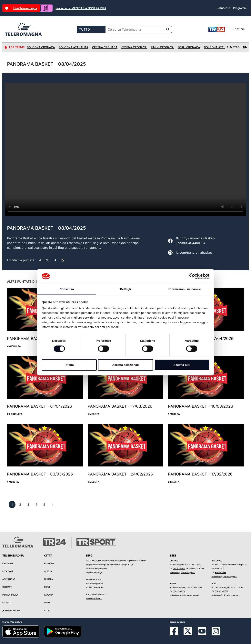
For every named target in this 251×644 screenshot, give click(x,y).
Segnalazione (11, 610)
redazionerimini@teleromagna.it (185, 595)
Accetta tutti (182, 365)
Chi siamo (8, 563)
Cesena (48, 571)
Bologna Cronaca (41, 47)
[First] (52, 505)
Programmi (240, 8)
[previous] (12, 505)
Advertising (9, 579)
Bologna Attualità (74, 47)
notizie (227, 29)
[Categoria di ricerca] (91, 29)
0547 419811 (179, 568)
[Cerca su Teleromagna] (135, 29)
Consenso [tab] (67, 289)
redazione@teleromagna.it (182, 572)
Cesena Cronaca (105, 47)
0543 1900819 (222, 591)
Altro (47, 610)
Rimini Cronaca (162, 47)
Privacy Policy (10, 595)
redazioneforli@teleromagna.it (226, 595)
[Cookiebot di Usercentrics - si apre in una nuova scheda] (192, 276)
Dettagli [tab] (125, 289)
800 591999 (220, 572)
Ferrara (48, 579)
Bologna (49, 563)
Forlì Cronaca (189, 47)
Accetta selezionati (125, 365)
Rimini (47, 603)
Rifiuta (69, 365)
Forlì (47, 587)
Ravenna (49, 595)
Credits (6, 603)
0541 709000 (179, 591)
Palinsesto (223, 8)
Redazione (8, 571)
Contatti (7, 587)
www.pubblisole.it (94, 598)
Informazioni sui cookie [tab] (184, 289)
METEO (237, 47)
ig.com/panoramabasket (194, 252)
